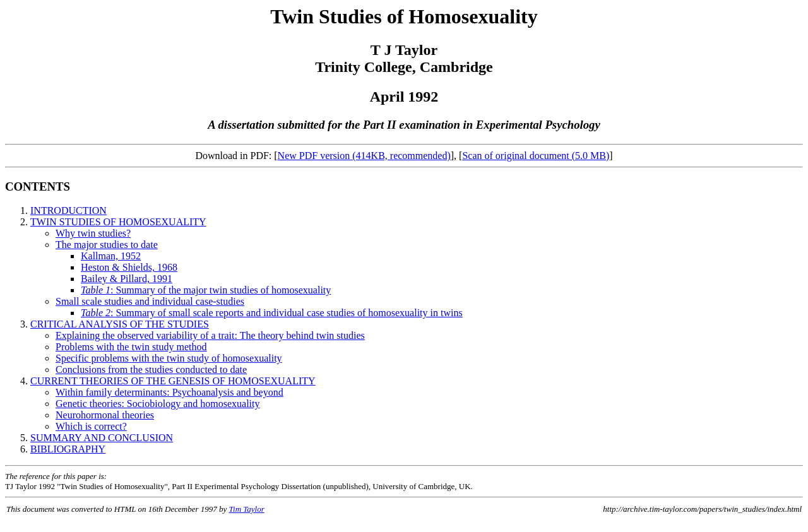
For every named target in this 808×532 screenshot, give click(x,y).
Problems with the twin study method (131, 347)
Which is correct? (91, 426)
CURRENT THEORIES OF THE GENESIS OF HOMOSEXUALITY (173, 381)
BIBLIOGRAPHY (68, 449)
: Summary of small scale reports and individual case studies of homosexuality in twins (272, 313)
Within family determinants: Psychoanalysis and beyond (169, 392)
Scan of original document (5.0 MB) (536, 156)
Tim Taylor (247, 509)
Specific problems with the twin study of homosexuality (169, 358)
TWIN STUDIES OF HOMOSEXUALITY (118, 222)
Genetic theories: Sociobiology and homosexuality (158, 404)
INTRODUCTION (68, 210)
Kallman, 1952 (111, 256)
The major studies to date (107, 245)
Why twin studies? (93, 233)
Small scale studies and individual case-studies (150, 301)
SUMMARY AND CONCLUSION (102, 438)
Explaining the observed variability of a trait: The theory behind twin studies (210, 335)
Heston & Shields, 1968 (129, 267)
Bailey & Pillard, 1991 (127, 279)
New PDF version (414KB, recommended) (364, 156)
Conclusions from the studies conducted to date (151, 369)
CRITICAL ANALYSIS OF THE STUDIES (120, 324)
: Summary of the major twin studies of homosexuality (206, 290)
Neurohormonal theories (105, 415)
